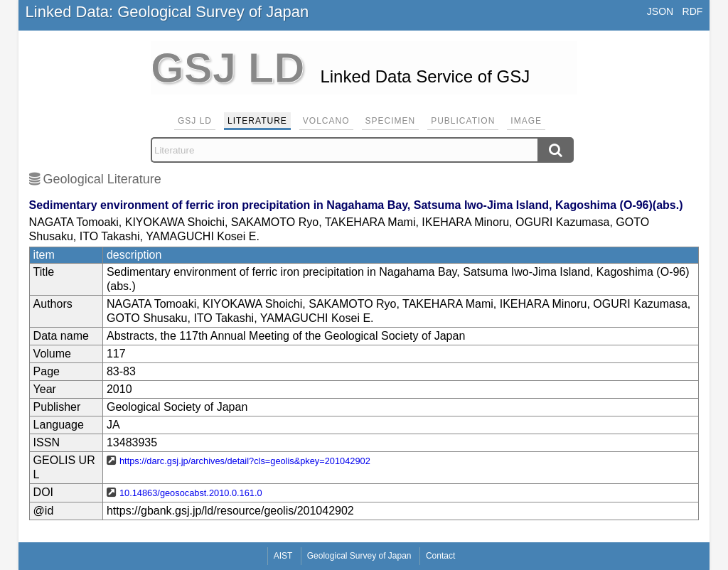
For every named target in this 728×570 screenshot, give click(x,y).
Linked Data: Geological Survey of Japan (167, 12)
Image (526, 121)
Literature (257, 121)
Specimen (391, 121)
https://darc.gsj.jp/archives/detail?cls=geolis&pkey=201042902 (245, 461)
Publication (463, 121)
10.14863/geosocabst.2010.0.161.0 (191, 493)
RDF (693, 11)
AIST (283, 556)
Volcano (326, 121)
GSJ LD (195, 121)
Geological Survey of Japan (359, 556)
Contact (440, 556)
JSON (660, 11)
